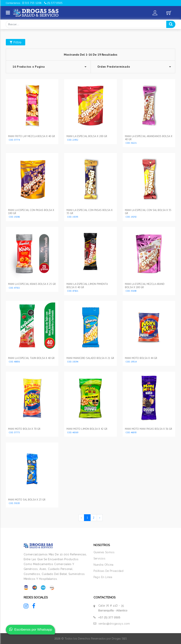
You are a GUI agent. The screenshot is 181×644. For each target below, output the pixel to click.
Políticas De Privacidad (109, 571)
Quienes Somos (104, 552)
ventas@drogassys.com (114, 624)
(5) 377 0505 (53, 3)
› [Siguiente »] (100, 518)
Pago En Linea (103, 577)
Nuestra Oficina (103, 565)
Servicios (100, 558)
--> (133, 67)
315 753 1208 (32, 3)
